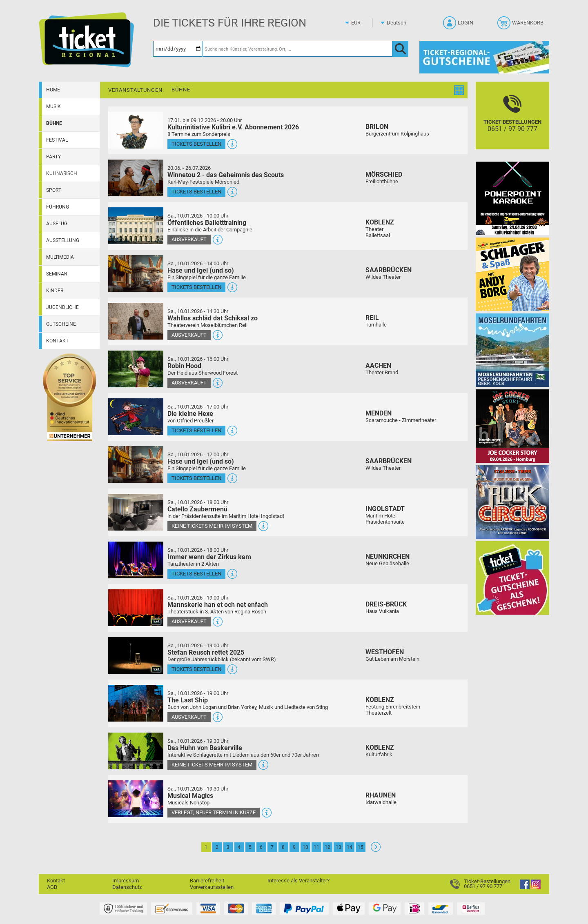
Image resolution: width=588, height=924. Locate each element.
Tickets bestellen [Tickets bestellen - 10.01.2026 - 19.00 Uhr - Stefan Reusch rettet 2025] (196, 669)
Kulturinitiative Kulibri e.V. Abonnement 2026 (233, 127)
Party (53, 157)
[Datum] (178, 49)
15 (361, 847)
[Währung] (363, 23)
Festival (57, 140)
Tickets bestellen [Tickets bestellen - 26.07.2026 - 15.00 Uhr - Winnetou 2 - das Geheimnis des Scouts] (196, 192)
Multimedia (60, 257)
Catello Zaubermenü (197, 509)
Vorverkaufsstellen (212, 887)
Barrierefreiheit (207, 881)
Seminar (57, 274)
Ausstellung (63, 240)
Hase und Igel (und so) (201, 270)
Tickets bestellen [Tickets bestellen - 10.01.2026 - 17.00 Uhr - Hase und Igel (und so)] (196, 478)
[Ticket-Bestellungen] (512, 123)
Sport (54, 190)
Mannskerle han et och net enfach (218, 605)
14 (350, 847)
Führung (58, 207)
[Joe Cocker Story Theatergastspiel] (512, 426)
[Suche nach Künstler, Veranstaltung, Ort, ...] (297, 49)
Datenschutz (127, 887)
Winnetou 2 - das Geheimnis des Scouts (226, 175)
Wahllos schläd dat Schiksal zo (213, 318)
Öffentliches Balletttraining (207, 223)
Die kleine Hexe (190, 414)
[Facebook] (525, 887)
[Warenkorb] (521, 25)
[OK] (400, 49)
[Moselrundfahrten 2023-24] (512, 350)
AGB (52, 887)
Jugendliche (62, 307)
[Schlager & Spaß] (512, 274)
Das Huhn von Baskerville (205, 748)
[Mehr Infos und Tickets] (136, 130)
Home (53, 90)
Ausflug (57, 224)
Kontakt (57, 341)
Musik (53, 107)
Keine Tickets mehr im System (212, 526)
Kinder (55, 291)
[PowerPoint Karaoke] (512, 198)
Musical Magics (190, 796)
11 (316, 847)
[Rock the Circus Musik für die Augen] (512, 502)
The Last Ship (188, 700)
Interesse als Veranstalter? (298, 881)
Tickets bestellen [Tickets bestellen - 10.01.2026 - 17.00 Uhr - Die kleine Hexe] (196, 430)
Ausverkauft (189, 239)
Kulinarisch (62, 173)
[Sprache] (399, 23)
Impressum (126, 881)
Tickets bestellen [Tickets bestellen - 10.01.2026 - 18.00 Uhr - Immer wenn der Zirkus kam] (196, 574)
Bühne (54, 123)
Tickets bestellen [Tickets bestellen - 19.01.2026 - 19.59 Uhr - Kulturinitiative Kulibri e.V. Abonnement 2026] (196, 144)
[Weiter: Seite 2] (376, 850)
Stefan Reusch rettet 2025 (206, 652)
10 (305, 847)
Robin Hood (184, 366)
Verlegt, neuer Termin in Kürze (214, 812)
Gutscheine (61, 324)
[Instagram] (536, 887)
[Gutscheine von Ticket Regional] (484, 57)
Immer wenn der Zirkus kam (209, 557)
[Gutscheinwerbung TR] (512, 578)
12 (327, 847)
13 (339, 847)
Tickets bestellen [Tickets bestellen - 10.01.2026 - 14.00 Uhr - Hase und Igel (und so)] (196, 287)
